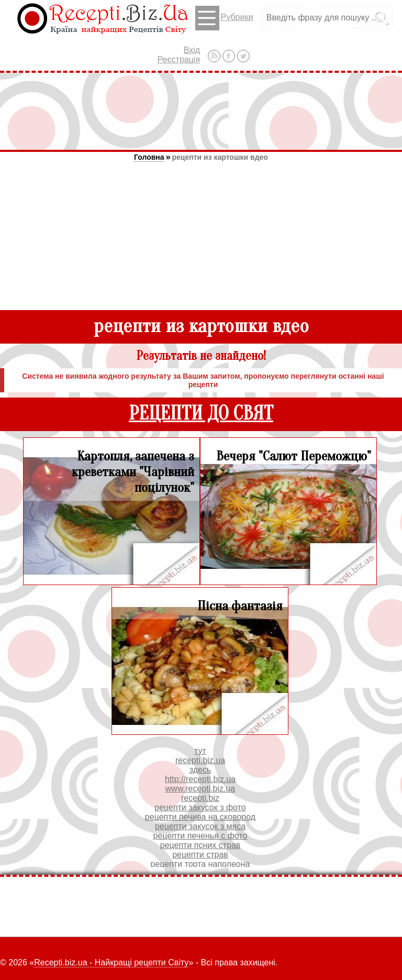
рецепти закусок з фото (200, 807)
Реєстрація (179, 59)
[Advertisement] (201, 111)
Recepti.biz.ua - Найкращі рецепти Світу (111, 962)
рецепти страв (200, 855)
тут (200, 751)
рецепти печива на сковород (200, 817)
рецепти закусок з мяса (200, 826)
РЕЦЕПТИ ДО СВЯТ (201, 414)
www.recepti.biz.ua (200, 789)
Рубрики (224, 18)
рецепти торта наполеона (200, 864)
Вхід (192, 50)
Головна (149, 157)
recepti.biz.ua (200, 760)
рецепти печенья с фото (200, 836)
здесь (200, 770)
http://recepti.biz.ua (200, 779)
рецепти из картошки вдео (220, 157)
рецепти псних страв (200, 845)
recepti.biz (200, 798)
